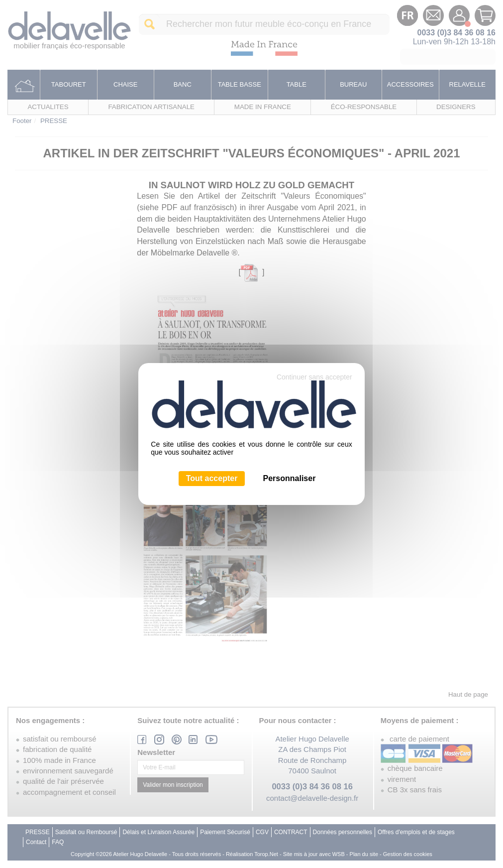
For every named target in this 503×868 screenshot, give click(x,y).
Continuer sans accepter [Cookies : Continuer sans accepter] (314, 377)
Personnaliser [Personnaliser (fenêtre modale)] (290, 478)
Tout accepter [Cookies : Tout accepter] (212, 478)
